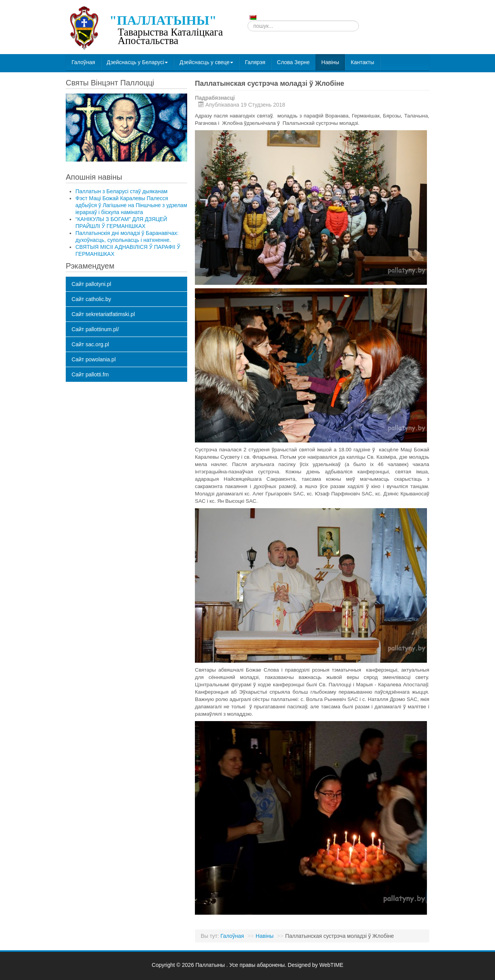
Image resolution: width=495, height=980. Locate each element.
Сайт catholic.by (91, 299)
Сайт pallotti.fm (90, 374)
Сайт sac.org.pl (90, 344)
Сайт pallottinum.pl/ (95, 329)
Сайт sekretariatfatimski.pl (103, 314)
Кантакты (362, 62)
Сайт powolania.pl (94, 359)
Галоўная (83, 62)
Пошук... (248, 21)
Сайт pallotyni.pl (91, 284)
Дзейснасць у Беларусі (137, 62)
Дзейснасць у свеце (206, 62)
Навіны (330, 62)
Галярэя (255, 62)
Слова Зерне (293, 62)
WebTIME (331, 965)
